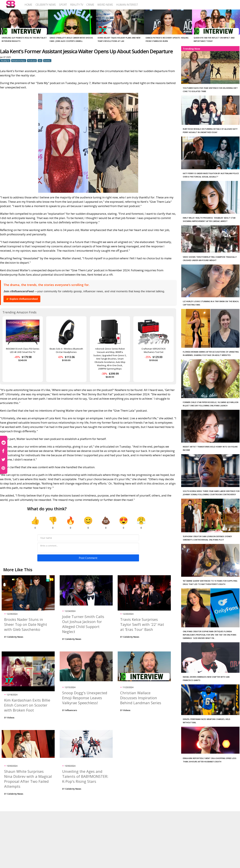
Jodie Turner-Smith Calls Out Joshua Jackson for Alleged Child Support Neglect (83, 624)
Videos (11, 718)
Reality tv (5, 61)
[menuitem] (28, 5)
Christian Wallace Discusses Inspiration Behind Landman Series (141, 698)
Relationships (19, 61)
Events (47, 61)
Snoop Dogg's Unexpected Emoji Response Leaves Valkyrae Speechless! (85, 698)
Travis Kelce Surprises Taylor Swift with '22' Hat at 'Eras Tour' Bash (142, 624)
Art (40, 61)
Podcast (32, 61)
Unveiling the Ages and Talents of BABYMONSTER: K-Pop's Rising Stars (85, 776)
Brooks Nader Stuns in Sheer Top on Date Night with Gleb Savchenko (26, 624)
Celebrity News (15, 637)
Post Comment (88, 558)
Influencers (71, 710)
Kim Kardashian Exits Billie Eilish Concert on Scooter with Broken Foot (27, 705)
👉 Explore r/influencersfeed (22, 299)
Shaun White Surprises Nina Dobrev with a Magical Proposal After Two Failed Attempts (28, 779)
